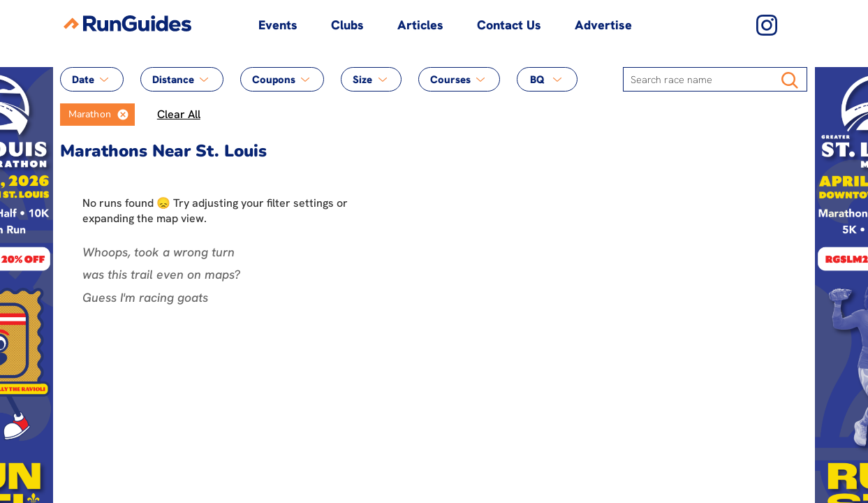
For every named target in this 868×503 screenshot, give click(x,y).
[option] (86, 115)
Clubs (347, 25)
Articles (420, 25)
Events (278, 25)
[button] (123, 115)
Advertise (603, 25)
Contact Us (509, 25)
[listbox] (97, 115)
